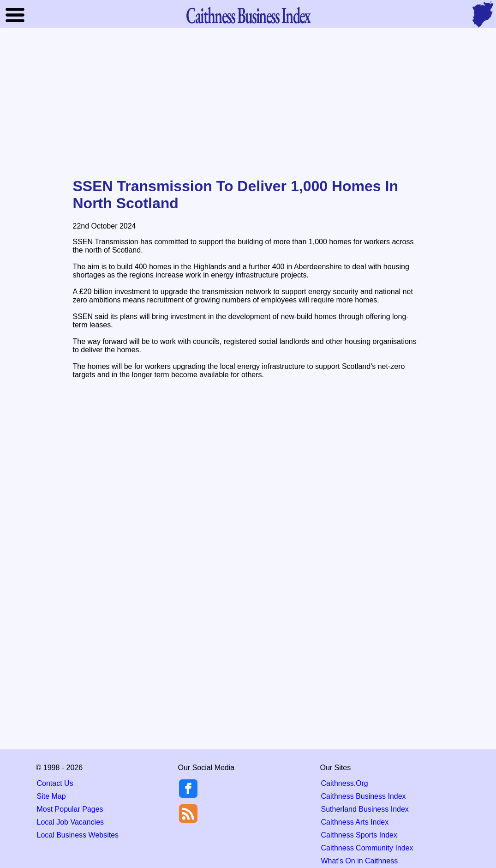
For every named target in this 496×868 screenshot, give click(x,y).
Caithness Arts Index (355, 822)
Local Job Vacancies (71, 822)
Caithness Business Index (364, 796)
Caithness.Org (345, 783)
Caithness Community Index (367, 848)
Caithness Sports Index (359, 835)
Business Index (248, 15)
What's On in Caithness (360, 861)
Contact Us (55, 783)
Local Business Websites (78, 835)
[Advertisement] (248, 103)
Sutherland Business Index (365, 809)
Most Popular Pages (70, 809)
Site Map (51, 796)
